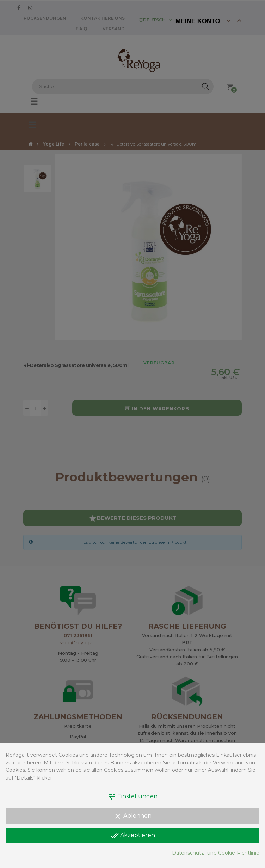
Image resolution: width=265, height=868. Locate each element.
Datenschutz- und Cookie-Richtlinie (216, 853)
